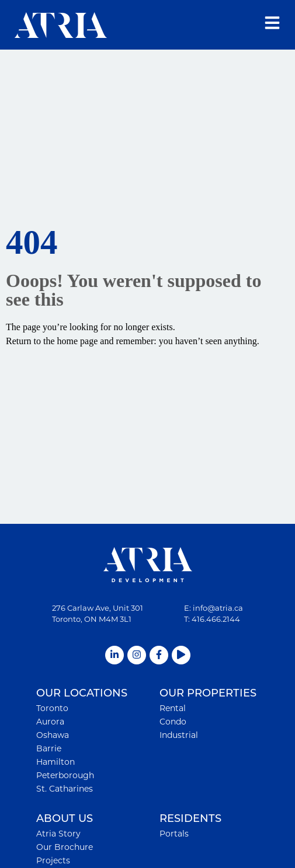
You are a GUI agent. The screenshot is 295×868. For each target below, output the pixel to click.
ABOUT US (65, 819)
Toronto (52, 708)
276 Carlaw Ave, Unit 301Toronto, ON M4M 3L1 (98, 614)
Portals (174, 834)
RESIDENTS (190, 819)
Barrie (49, 748)
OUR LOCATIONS (82, 693)
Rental (173, 708)
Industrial (179, 735)
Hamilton (55, 762)
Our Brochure (65, 847)
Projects (53, 860)
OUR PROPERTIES (208, 693)
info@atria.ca (218, 608)
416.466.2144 (216, 619)
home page (78, 341)
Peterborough (65, 775)
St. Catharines (65, 789)
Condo (173, 722)
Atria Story (58, 834)
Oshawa (53, 735)
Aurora (50, 722)
